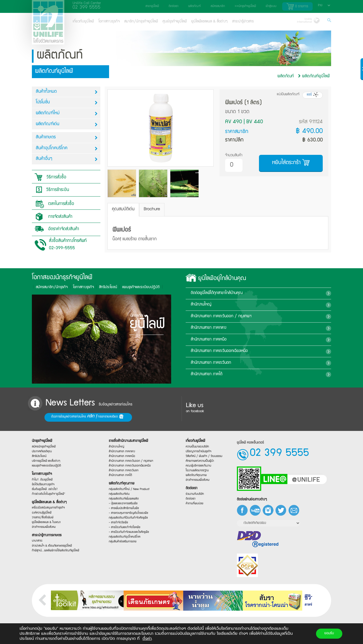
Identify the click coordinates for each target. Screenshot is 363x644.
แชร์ (313, 95)
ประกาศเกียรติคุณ (41, 449)
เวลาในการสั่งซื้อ (53, 204)
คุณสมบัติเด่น (123, 209)
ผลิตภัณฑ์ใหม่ (67, 114)
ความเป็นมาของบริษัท (197, 446)
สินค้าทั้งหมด (67, 92)
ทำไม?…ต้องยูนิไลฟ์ (41, 479)
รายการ (297, 6)
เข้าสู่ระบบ (271, 6)
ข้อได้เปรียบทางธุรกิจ (42, 484)
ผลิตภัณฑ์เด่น (67, 124)
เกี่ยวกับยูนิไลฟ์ (83, 22)
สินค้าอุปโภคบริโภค (67, 149)
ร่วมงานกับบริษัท (195, 495)
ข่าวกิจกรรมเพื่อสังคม (43, 529)
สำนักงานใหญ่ (243, 305)
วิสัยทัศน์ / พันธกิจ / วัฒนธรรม (203, 456)
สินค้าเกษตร (67, 138)
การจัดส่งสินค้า (52, 217)
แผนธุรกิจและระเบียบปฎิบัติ (71, 287)
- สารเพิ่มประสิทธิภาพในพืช (123, 509)
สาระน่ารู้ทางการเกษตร (46, 538)
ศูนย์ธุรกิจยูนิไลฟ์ (175, 22)
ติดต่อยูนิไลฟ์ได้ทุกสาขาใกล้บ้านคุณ (258, 293)
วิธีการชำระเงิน (50, 190)
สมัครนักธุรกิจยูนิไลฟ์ (43, 444)
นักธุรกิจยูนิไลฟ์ (41, 438)
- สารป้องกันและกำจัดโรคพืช (124, 529)
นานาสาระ (36, 544)
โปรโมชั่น (67, 103)
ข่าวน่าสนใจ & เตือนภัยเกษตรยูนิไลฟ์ (51, 548)
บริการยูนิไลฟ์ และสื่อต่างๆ (45, 459)
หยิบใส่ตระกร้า (291, 162)
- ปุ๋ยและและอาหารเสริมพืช (122, 504)
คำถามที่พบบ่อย (195, 505)
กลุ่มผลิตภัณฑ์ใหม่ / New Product (128, 489)
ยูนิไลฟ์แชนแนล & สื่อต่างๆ (48, 503)
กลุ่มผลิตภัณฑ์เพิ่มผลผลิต (123, 499)
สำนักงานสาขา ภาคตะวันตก (258, 363)
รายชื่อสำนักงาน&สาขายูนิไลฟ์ (127, 439)
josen (24, 641)
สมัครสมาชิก (218, 6)
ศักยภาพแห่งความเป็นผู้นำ (200, 461)
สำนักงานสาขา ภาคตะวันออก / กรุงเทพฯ (264, 316)
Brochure (152, 209)
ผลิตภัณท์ (286, 76)
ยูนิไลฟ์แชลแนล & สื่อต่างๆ (209, 22)
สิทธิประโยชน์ (38, 287)
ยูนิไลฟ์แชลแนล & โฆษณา (45, 524)
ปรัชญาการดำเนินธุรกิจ (198, 451)
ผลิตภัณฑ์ (195, 6)
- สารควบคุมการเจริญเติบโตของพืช (128, 514)
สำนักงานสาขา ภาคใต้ (255, 374)
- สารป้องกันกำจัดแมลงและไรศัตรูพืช (128, 534)
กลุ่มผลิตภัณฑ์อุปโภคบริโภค (124, 539)
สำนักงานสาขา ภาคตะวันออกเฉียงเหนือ (266, 351)
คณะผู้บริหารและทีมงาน (198, 466)
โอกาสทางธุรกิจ (109, 22)
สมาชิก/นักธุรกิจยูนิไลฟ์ (141, 22)
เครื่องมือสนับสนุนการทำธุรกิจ (48, 509)
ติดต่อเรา (174, 6)
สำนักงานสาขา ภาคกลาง (253, 328)
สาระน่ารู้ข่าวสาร (243, 22)
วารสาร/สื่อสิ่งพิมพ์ (42, 519)
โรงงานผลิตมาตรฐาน (197, 471)
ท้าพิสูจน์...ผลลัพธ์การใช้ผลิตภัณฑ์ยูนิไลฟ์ (54, 552)
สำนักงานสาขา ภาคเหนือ (254, 340)
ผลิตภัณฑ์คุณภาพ (121, 483)
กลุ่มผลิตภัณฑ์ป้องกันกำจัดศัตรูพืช (127, 519)
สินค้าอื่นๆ (67, 159)
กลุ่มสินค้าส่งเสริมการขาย (122, 545)
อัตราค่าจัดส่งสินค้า (56, 229)
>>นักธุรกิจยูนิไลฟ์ (245, 6)
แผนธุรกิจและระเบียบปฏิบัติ (46, 464)
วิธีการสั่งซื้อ (49, 177)
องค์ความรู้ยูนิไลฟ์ (41, 514)
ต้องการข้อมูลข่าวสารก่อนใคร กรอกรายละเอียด (50, 417)
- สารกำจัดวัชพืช (118, 525)
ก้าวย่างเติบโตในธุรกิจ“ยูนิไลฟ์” (48, 494)
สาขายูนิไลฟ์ (152, 6)
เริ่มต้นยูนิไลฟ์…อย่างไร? (44, 489)
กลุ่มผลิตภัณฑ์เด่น (118, 494)
